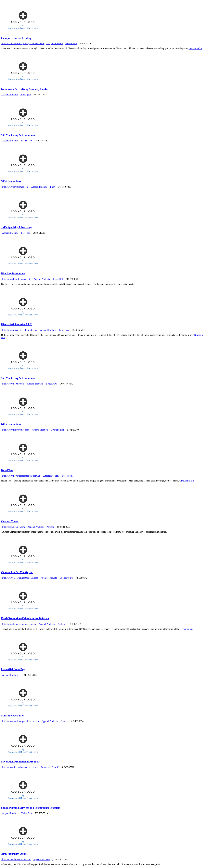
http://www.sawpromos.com (15, 187)
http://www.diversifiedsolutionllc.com (19, 330)
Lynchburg (64, 330)
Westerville (71, 44)
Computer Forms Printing (16, 38)
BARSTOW (26, 141)
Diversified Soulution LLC (16, 324)
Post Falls (25, 233)
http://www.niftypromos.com (15, 430)
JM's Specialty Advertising (17, 227)
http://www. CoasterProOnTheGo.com (19, 578)
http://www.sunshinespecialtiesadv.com (20, 721)
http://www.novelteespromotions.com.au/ (21, 476)
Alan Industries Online (14, 854)
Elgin (52, 187)
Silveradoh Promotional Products (20, 762)
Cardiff (55, 767)
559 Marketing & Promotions (18, 135)
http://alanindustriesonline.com (16, 859)
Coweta (63, 721)
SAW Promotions (11, 181)
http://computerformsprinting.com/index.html (23, 44)
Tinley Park (26, 813)
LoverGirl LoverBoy (13, 669)
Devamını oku (195, 48)
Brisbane (61, 624)
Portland (50, 527)
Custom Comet (10, 521)
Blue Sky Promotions (13, 273)
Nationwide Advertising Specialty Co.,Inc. (25, 89)
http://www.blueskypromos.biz (16, 279)
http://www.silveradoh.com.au (16, 767)
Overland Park (57, 430)
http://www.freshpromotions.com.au (18, 624)
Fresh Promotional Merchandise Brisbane (25, 618)
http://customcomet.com (13, 527)
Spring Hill (57, 279)
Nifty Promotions (11, 424)
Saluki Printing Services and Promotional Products (31, 808)
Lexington (25, 95)
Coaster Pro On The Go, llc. (17, 572)
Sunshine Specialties (13, 716)
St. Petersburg (66, 578)
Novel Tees (7, 470)
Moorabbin (67, 476)
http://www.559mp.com (13, 384)
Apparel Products (55, 44)
